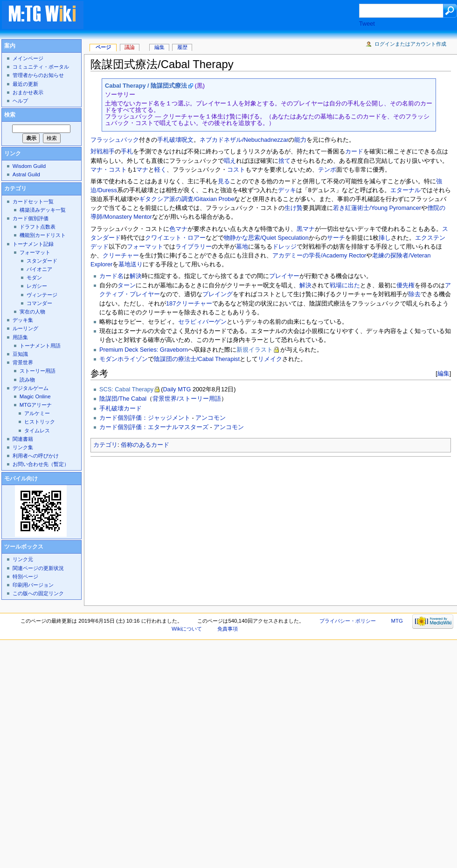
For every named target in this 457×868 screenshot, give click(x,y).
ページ (103, 47)
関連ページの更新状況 (38, 568)
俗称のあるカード (145, 445)
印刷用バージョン (33, 585)
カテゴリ (105, 445)
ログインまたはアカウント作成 (410, 44)
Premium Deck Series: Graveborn (144, 350)
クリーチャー (121, 256)
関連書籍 (23, 439)
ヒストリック (40, 422)
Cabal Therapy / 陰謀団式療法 (146, 86)
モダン (34, 278)
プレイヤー (284, 276)
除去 (415, 294)
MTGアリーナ (36, 405)
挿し (385, 238)
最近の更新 (25, 84)
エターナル (405, 190)
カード (354, 152)
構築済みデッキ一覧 (43, 210)
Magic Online (35, 396)
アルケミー (37, 413)
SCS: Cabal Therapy (126, 389)
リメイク (270, 359)
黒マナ (306, 229)
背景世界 (23, 362)
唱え (230, 161)
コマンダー (39, 303)
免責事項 (228, 629)
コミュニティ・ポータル (41, 67)
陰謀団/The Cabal (123, 399)
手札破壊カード (121, 409)
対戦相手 (103, 152)
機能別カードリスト (43, 235)
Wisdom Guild (29, 166)
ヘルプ (20, 101)
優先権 (405, 285)
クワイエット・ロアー (175, 238)
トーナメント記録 (33, 244)
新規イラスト (255, 350)
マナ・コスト (109, 170)
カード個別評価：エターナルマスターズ (154, 427)
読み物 (27, 380)
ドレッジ (284, 247)
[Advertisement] (184, 528)
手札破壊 (169, 140)
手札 (127, 152)
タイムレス (37, 431)
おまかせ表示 (28, 92)
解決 (136, 276)
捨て (284, 161)
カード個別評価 (31, 218)
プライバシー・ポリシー (348, 621)
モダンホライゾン (124, 359)
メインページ (28, 58)
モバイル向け (21, 479)
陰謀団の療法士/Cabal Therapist (197, 359)
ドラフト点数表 (38, 227)
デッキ (287, 190)
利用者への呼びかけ (36, 456)
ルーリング (25, 328)
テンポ (327, 170)
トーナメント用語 (40, 346)
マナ (142, 170)
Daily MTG (177, 389)
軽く (160, 170)
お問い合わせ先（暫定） (41, 464)
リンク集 (23, 447)
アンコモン (211, 418)
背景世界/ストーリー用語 (187, 399)
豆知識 (20, 354)
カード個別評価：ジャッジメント (145, 418)
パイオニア (39, 269)
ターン (127, 285)
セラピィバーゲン (202, 322)
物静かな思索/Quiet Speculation (266, 238)
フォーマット (145, 247)
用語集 (20, 337)
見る (224, 181)
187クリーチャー (189, 304)
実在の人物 (32, 312)
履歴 (182, 47)
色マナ (178, 229)
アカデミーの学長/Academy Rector (319, 256)
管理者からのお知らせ (38, 75)
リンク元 (23, 559)
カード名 (111, 276)
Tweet (367, 24)
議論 (130, 47)
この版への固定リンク (38, 593)
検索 (10, 115)
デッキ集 (23, 320)
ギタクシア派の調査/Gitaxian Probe (187, 199)
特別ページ (25, 576)
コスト (236, 170)
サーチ (336, 238)
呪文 (187, 140)
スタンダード (42, 261)
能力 (300, 140)
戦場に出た (345, 285)
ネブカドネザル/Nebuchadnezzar (244, 140)
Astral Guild (26, 174)
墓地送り (131, 264)
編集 (443, 373)
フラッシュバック (115, 140)
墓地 (242, 247)
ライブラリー (194, 247)
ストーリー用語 (38, 371)
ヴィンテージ (42, 295)
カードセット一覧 (33, 201)
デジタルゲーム (31, 388)
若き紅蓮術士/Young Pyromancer (377, 208)
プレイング (218, 294)
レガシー (37, 286)
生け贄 (294, 208)
